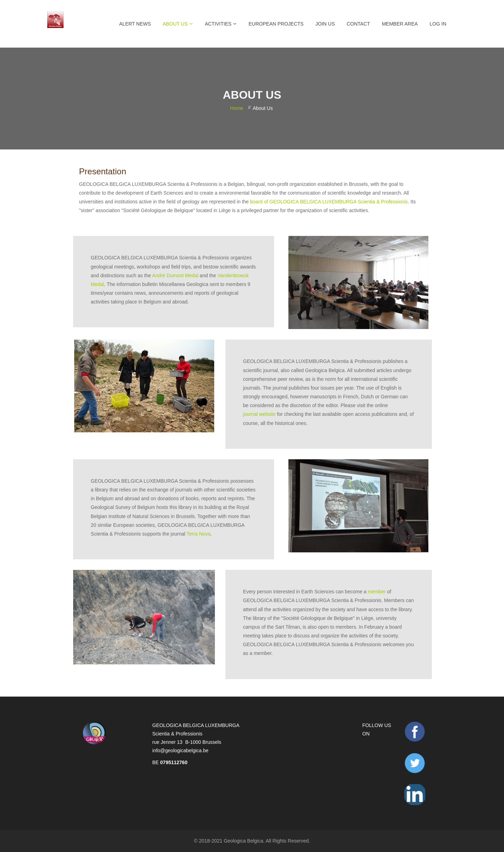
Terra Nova (198, 534)
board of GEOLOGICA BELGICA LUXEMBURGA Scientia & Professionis (329, 202)
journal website (259, 414)
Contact (358, 24)
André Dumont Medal (175, 275)
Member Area (400, 24)
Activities (218, 24)
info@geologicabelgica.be (180, 750)
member (377, 592)
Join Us (325, 24)
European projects (276, 24)
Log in (438, 24)
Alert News (135, 24)
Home (237, 108)
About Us (175, 24)
